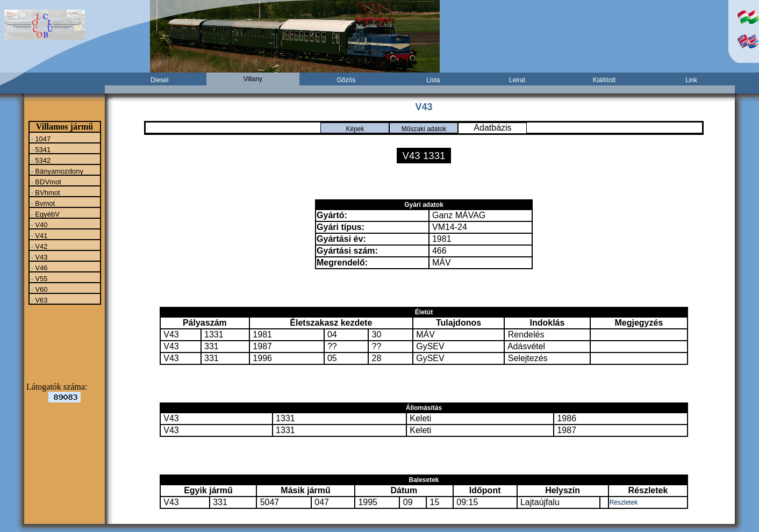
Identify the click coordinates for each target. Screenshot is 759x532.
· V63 (39, 300)
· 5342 (40, 160)
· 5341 (40, 149)
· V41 (39, 235)
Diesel (159, 80)
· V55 (39, 278)
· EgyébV (45, 214)
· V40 (39, 225)
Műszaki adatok (424, 129)
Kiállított (604, 80)
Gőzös (346, 80)
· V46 (39, 268)
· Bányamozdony (56, 171)
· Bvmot (42, 203)
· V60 (39, 289)
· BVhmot (45, 192)
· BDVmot (45, 182)
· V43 (39, 257)
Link (691, 80)
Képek (355, 129)
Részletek (624, 502)
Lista (433, 80)
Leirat (517, 80)
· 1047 (40, 139)
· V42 (39, 246)
